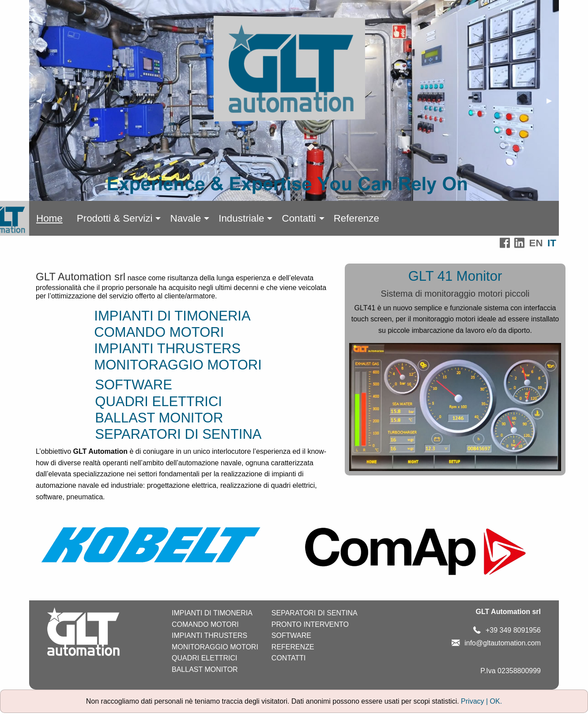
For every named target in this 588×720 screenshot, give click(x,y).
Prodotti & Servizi (115, 218)
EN (536, 243)
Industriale (241, 218)
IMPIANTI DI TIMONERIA (172, 316)
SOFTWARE (134, 385)
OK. (496, 701)
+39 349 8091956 (513, 630)
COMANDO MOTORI (159, 332)
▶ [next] (553, 104)
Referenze (356, 218)
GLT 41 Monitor (455, 276)
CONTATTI (289, 658)
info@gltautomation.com (503, 643)
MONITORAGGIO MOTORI (183, 365)
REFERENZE (293, 647)
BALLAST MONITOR (159, 418)
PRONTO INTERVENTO (310, 624)
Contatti (299, 218)
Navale (185, 218)
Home (49, 218)
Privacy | (475, 701)
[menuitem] (49, 218)
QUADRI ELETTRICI (158, 401)
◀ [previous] (42, 104)
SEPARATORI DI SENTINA (183, 434)
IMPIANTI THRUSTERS (167, 349)
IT (552, 243)
